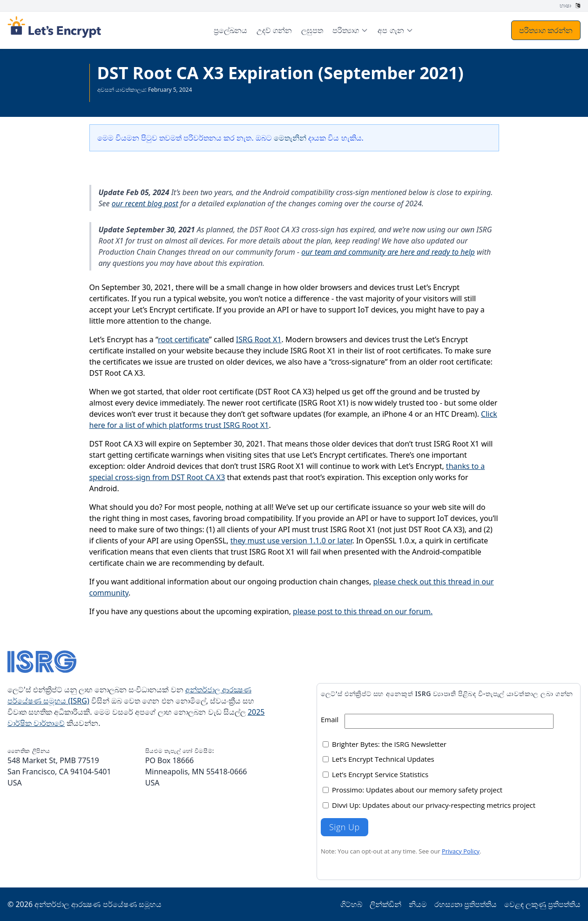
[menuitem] (350, 30)
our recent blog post (145, 203)
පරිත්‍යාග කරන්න (546, 30)
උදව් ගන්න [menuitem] (274, 30)
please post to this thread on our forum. (363, 611)
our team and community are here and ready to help (388, 252)
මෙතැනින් (290, 138)
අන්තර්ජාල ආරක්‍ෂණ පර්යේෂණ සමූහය (98, 904)
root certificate (183, 339)
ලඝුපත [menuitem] (312, 30)
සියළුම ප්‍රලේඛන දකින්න (126, 97)
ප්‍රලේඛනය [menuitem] (230, 30)
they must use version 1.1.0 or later (291, 541)
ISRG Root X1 (259, 339)
